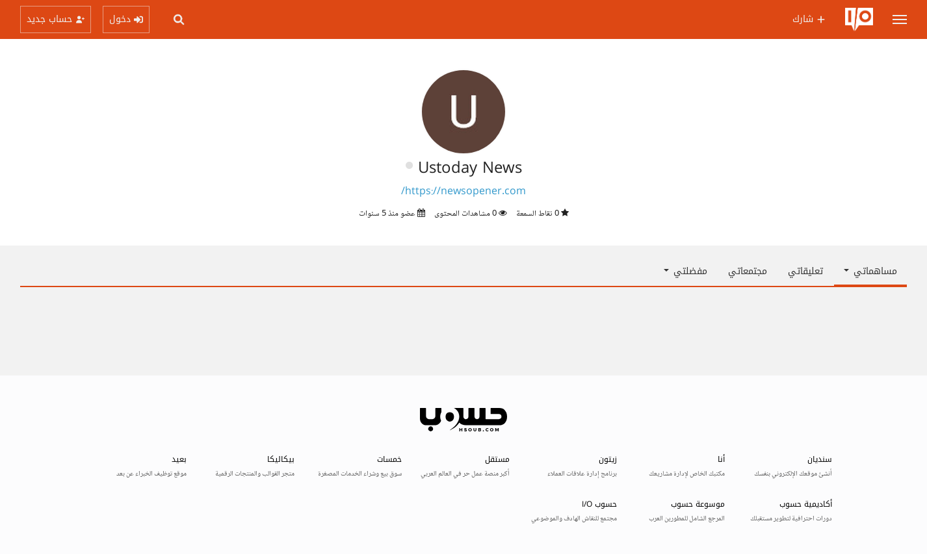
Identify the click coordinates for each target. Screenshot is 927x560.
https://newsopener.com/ (463, 192)
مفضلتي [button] (685, 271)
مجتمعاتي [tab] (748, 271)
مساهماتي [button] (870, 271)
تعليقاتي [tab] (805, 271)
